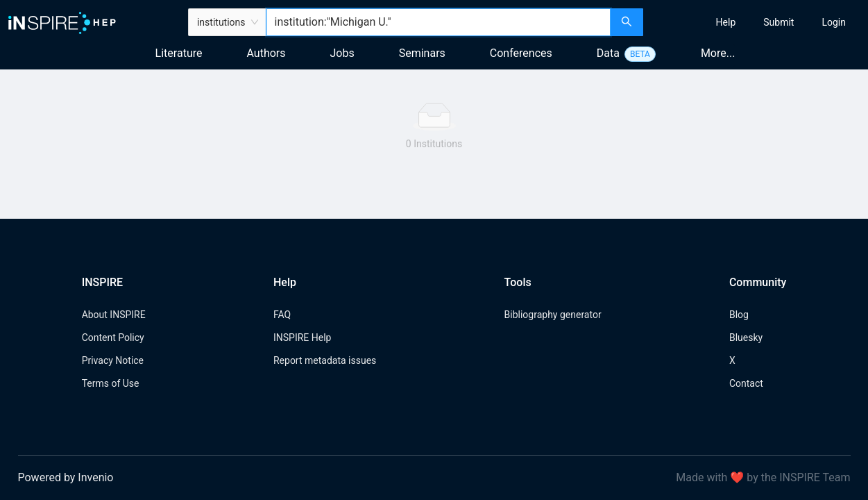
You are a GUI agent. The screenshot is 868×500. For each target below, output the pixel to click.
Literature (179, 53)
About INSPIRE (114, 315)
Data (608, 53)
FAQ (282, 315)
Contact (746, 383)
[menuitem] (726, 22)
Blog (739, 315)
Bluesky (746, 337)
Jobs (342, 53)
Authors (266, 53)
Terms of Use (111, 383)
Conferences (521, 53)
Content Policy (113, 337)
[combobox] (439, 22)
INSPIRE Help (302, 337)
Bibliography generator (553, 315)
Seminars (422, 53)
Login (834, 22)
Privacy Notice (113, 360)
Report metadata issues (325, 360)
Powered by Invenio (66, 477)
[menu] (757, 22)
